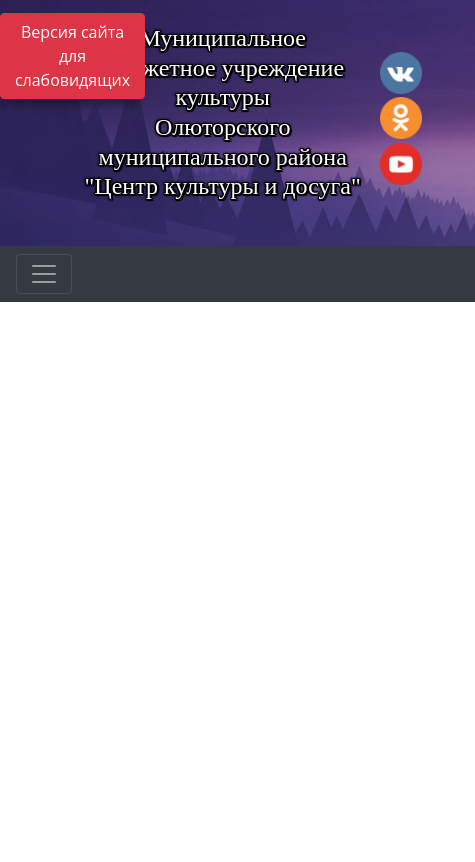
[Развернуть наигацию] (44, 274)
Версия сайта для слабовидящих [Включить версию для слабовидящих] (72, 56)
